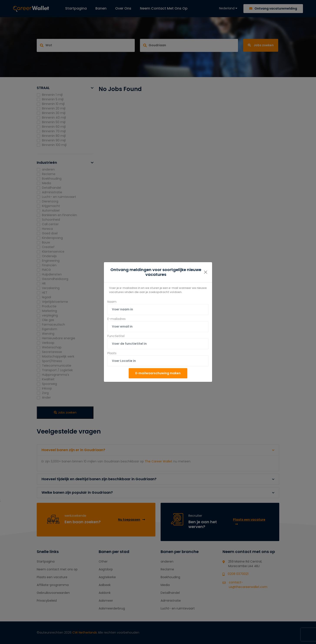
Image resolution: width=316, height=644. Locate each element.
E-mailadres (116, 319)
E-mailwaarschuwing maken (158, 373)
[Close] (206, 272)
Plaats (112, 353)
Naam (112, 302)
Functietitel (116, 336)
